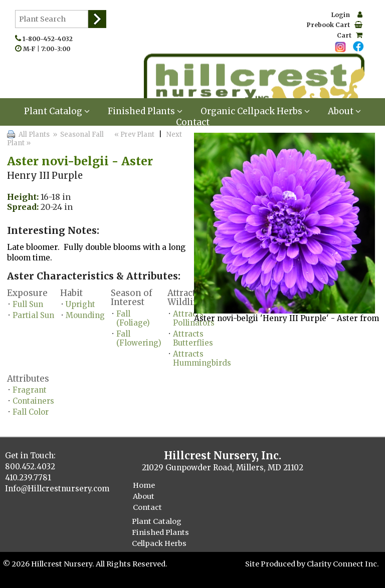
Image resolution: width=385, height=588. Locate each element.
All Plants (34, 134)
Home (144, 485)
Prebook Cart (335, 25)
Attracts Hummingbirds (202, 358)
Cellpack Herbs (159, 543)
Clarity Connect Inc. (343, 564)
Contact (193, 122)
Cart (350, 35)
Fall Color (31, 412)
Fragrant (30, 390)
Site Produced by (276, 564)
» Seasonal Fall (77, 134)
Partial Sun (33, 315)
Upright (80, 304)
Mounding (85, 315)
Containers (33, 401)
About (344, 111)
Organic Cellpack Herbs (255, 111)
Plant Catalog (57, 111)
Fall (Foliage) (133, 318)
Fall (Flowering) (139, 338)
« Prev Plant (134, 134)
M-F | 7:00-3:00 (49, 49)
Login (347, 15)
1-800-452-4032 (50, 39)
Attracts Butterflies (193, 338)
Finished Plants (145, 111)
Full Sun (28, 304)
